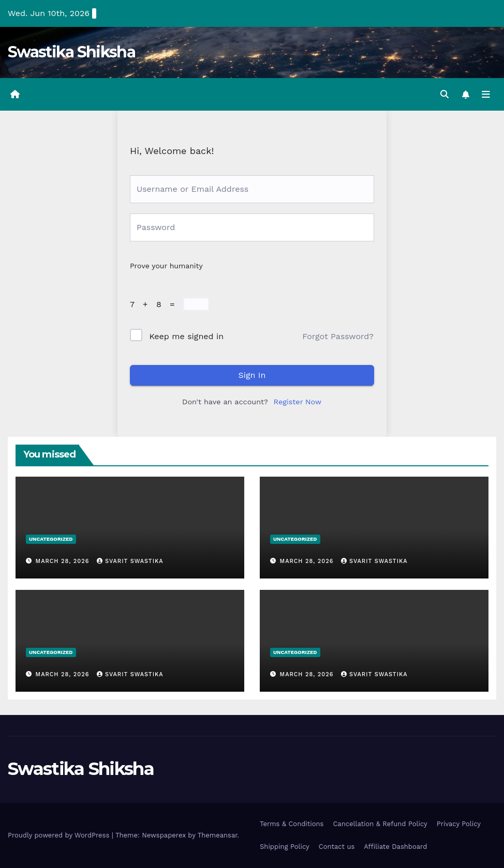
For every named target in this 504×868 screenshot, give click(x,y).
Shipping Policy (285, 847)
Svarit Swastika (130, 561)
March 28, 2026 (64, 561)
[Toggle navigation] (486, 95)
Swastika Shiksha (71, 52)
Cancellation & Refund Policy (380, 824)
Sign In (252, 375)
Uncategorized (51, 539)
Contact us (337, 847)
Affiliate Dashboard (395, 847)
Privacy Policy (459, 824)
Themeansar (218, 835)
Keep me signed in (186, 336)
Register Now (298, 402)
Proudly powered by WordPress (60, 835)
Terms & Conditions (292, 824)
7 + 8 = (155, 304)
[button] (444, 94)
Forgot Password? (338, 336)
